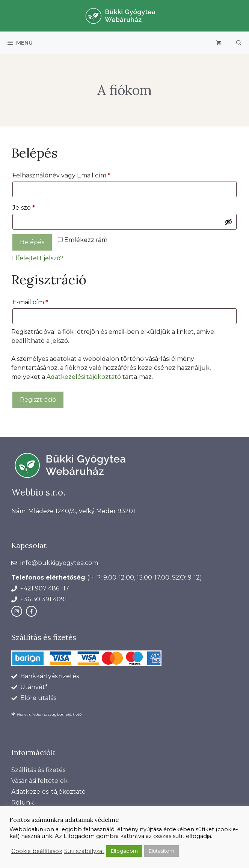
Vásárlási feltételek (39, 781)
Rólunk (23, 803)
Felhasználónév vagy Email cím (75, 174)
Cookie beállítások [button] (37, 851)
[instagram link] (17, 611)
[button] (239, 43)
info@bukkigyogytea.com (59, 563)
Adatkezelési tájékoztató (84, 377)
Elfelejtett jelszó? (37, 258)
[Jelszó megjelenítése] (228, 222)
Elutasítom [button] (161, 851)
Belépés (32, 242)
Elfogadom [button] (124, 851)
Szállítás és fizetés (38, 770)
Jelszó (37, 206)
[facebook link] (31, 611)
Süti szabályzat (84, 851)
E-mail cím (44, 301)
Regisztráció (38, 400)
